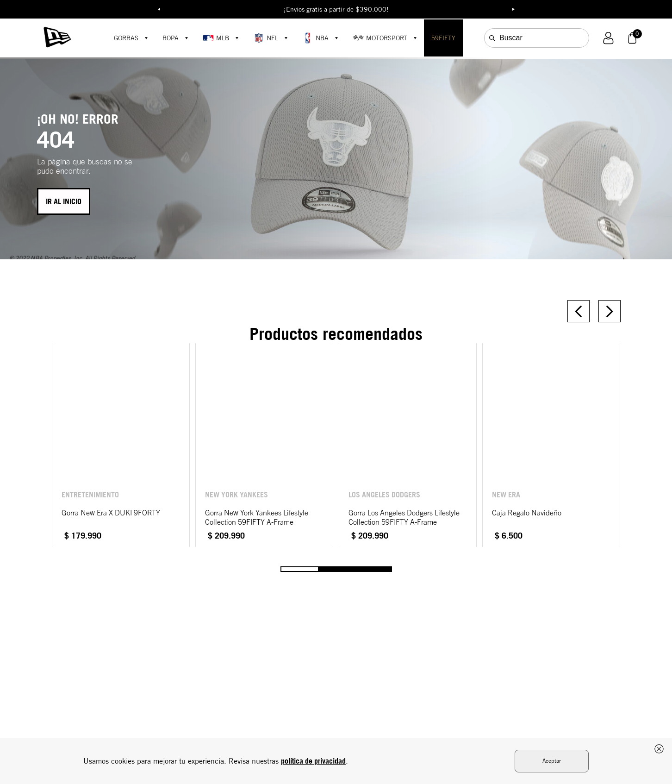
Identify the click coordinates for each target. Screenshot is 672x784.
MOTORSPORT (380, 38)
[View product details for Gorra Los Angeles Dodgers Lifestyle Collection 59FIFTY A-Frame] (408, 445)
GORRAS (126, 38)
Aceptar (552, 761)
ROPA (171, 38)
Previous (159, 9)
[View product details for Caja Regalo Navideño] (551, 445)
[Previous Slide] (579, 311)
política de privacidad (313, 761)
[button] (608, 38)
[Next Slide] (610, 311)
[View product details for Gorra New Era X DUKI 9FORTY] (121, 445)
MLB (216, 38)
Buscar (511, 38)
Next (513, 9)
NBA (315, 38)
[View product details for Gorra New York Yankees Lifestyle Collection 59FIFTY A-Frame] (264, 445)
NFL (266, 38)
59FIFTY (443, 38)
